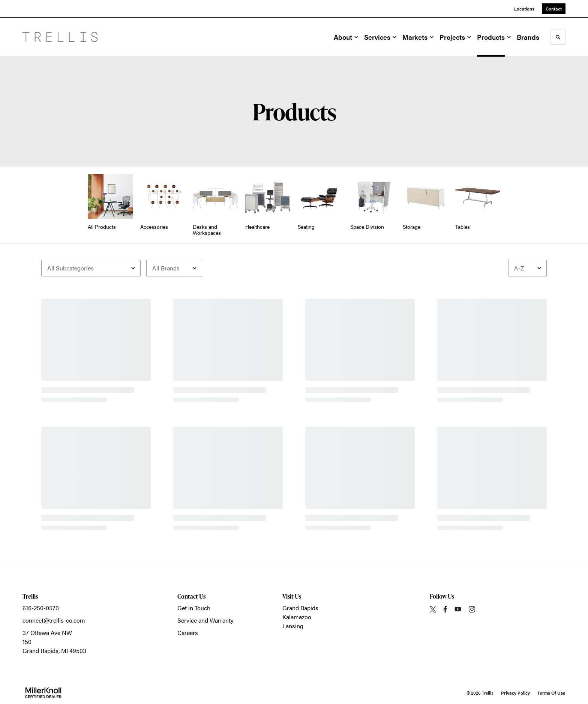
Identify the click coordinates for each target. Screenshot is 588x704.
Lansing (293, 626)
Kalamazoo (297, 617)
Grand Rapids (300, 608)
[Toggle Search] (558, 37)
